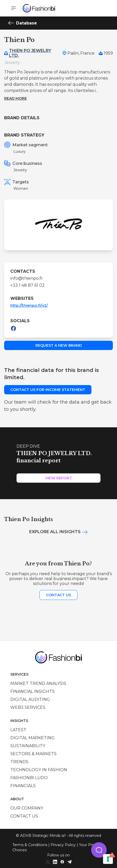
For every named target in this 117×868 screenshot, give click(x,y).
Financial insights (33, 691)
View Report (59, 478)
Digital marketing (33, 738)
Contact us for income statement (48, 390)
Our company (27, 808)
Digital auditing (30, 699)
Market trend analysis (38, 683)
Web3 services (28, 707)
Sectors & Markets (33, 754)
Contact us (58, 595)
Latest (18, 730)
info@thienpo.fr (27, 278)
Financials (23, 786)
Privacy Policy (63, 845)
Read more (15, 98)
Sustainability (28, 746)
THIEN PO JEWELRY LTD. (30, 53)
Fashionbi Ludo (29, 778)
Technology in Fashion (39, 770)
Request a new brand (59, 345)
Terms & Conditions (30, 845)
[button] (99, 850)
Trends (19, 762)
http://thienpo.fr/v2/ (29, 305)
